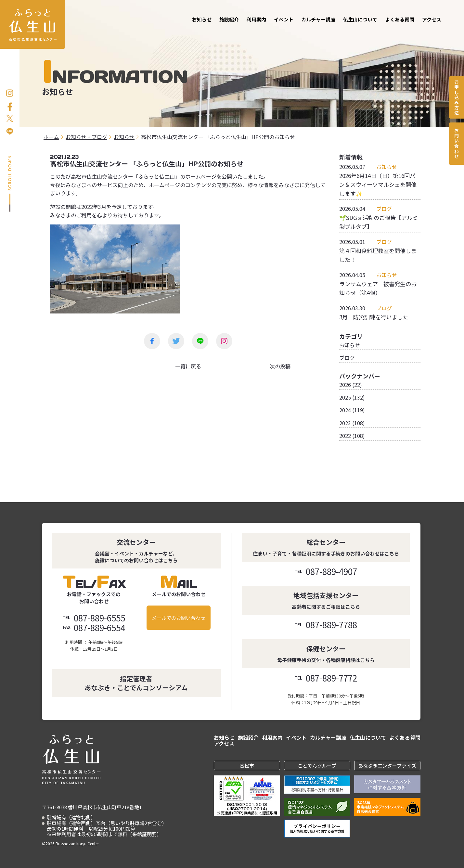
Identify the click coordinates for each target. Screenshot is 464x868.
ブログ (347, 358)
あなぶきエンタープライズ (387, 766)
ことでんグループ (317, 766)
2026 (345, 385)
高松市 (247, 766)
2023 (345, 423)
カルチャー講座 (318, 19)
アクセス (432, 19)
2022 (345, 436)
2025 (345, 397)
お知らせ (202, 19)
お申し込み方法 (457, 97)
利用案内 (256, 19)
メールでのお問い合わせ (179, 618)
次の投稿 (280, 366)
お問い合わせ (457, 144)
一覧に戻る (188, 366)
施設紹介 (229, 19)
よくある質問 (400, 19)
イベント (284, 19)
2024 (345, 410)
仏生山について (360, 19)
